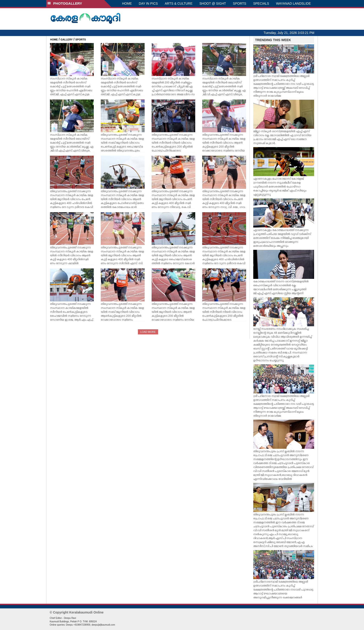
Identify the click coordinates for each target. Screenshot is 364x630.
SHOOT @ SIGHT (213, 3)
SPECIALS (261, 3)
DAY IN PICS (148, 3)
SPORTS (239, 3)
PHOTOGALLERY (65, 3)
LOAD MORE (148, 332)
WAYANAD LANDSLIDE (293, 3)
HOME (127, 3)
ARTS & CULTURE (179, 3)
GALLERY (67, 40)
